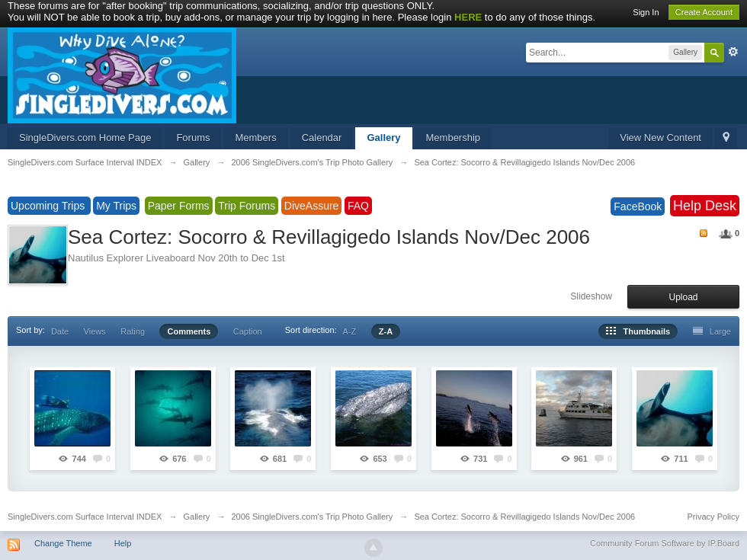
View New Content (660, 138)
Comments (189, 331)
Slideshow (591, 296)
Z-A (386, 331)
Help (123, 543)
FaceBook (638, 206)
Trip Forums (247, 206)
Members (255, 138)
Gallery (383, 138)
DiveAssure (312, 206)
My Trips (116, 206)
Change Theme (63, 543)
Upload (683, 297)
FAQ (358, 206)
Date (60, 331)
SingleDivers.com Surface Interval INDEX (85, 517)
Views (95, 331)
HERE (468, 17)
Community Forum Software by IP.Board (665, 543)
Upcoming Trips (49, 206)
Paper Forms (179, 206)
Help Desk (705, 206)
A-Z (350, 331)
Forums (193, 138)
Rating (133, 331)
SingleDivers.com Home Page (85, 138)
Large (712, 331)
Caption (248, 331)
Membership (454, 138)
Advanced (733, 52)
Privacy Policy (713, 517)
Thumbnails (638, 331)
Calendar (322, 138)
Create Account (704, 12)
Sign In (646, 12)
